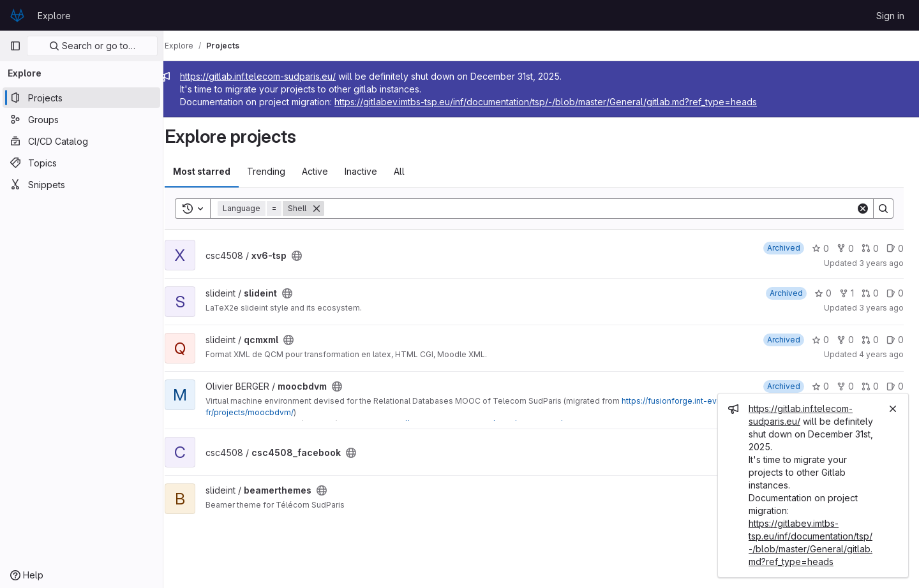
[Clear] (863, 209)
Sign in (890, 16)
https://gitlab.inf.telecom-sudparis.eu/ (272, 76)
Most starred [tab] (216, 171)
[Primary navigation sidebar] (15, 46)
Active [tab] (329, 171)
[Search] (597, 209)
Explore (54, 16)
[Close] (893, 409)
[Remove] (331, 209)
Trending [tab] (280, 171)
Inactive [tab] (375, 171)
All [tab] (413, 171)
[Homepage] (17, 15)
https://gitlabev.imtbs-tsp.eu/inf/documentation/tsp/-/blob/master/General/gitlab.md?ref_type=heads (560, 102)
